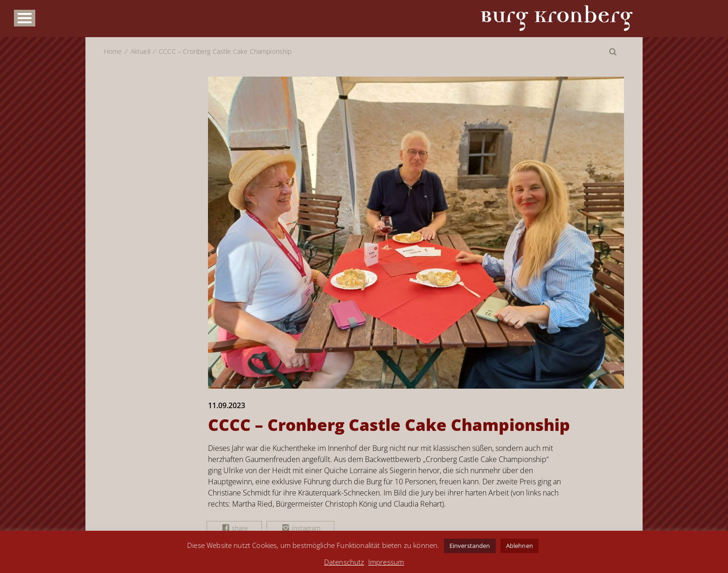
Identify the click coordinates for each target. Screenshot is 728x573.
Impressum (386, 562)
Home (113, 51)
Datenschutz (344, 562)
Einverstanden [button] (470, 546)
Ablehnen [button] (520, 546)
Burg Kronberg (557, 18)
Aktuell (140, 51)
